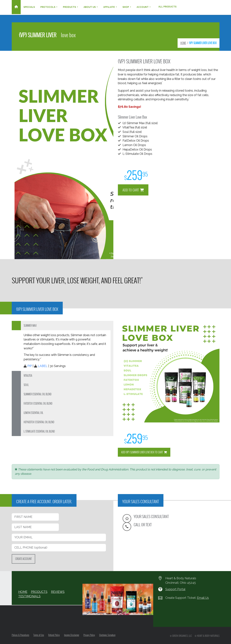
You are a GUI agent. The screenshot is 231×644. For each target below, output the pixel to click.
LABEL (43, 366)
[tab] (63, 326)
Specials (29, 7)
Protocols (48, 7)
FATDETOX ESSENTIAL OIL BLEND (38, 403)
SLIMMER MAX (30, 325)
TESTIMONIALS (29, 596)
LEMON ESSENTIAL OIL (33, 413)
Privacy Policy (89, 635)
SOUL (26, 385)
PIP (30, 366)
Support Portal (175, 589)
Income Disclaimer (72, 635)
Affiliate (109, 7)
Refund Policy (54, 635)
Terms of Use (39, 635)
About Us (90, 7)
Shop (126, 7)
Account (143, 7)
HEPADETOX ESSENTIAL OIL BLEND (39, 422)
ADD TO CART (152, 173)
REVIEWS (58, 592)
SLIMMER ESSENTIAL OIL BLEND (38, 394)
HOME (183, 43)
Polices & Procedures (20, 635)
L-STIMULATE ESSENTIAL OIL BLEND (39, 431)
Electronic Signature (107, 635)
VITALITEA (28, 375)
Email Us (203, 598)
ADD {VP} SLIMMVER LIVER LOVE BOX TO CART (144, 452)
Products (69, 7)
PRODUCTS (39, 592)
